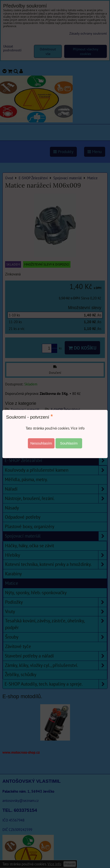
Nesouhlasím (41, 443)
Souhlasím (69, 443)
